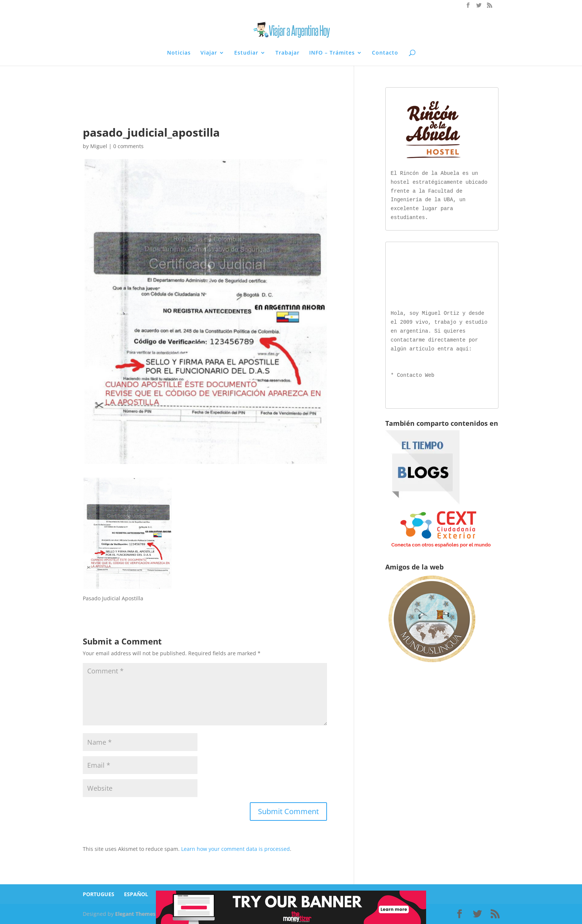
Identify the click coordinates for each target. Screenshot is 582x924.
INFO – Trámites (332, 53)
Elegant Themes (135, 914)
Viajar (209, 53)
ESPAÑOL (136, 894)
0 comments (128, 146)
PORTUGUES (99, 894)
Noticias (179, 53)
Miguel (99, 146)
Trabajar (287, 53)
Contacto (385, 53)
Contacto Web (416, 374)
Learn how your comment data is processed (236, 849)
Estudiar (246, 53)
